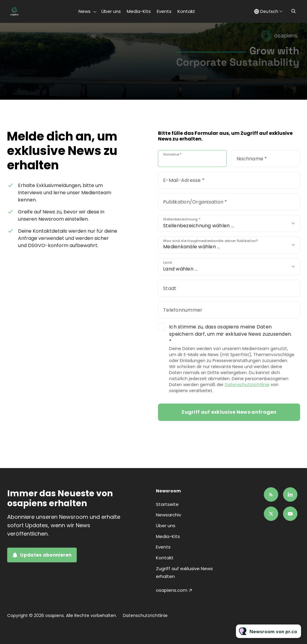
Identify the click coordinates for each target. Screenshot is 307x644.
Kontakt (186, 11)
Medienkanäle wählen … (191, 247)
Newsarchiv (168, 515)
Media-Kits (139, 11)
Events (164, 11)
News (85, 11)
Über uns (111, 11)
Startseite (167, 504)
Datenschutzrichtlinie (247, 385)
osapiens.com (172, 590)
